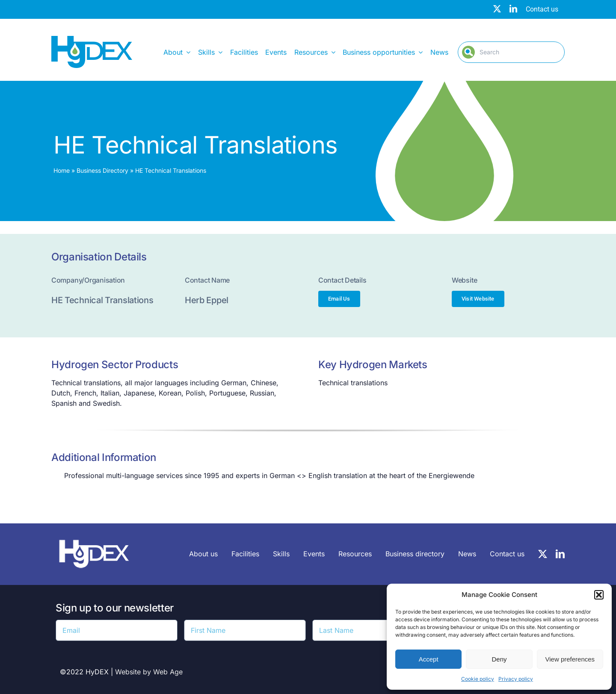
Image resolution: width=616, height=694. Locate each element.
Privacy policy (516, 679)
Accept (429, 659)
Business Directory (102, 170)
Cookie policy (478, 679)
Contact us (542, 9)
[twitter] (497, 9)
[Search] (511, 52)
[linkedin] (513, 9)
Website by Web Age (149, 672)
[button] (599, 595)
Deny (499, 659)
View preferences (570, 659)
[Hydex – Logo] (92, 39)
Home (62, 170)
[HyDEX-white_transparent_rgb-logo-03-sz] (94, 535)
